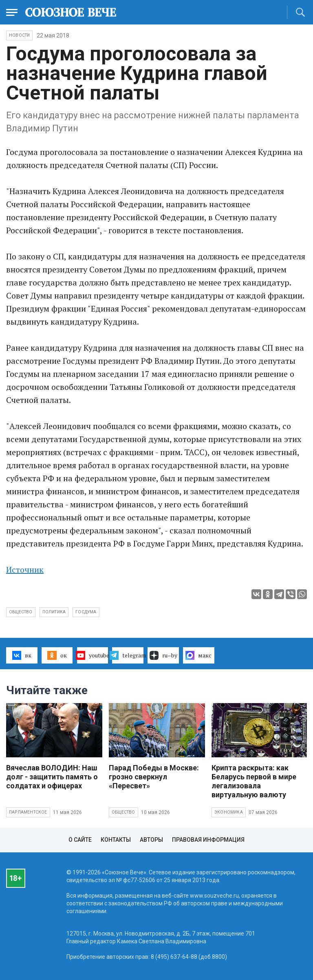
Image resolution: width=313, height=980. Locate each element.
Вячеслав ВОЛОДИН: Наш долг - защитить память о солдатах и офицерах (52, 777)
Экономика (229, 812)
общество (21, 612)
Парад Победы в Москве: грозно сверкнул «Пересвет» (154, 777)
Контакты (116, 840)
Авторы (151, 840)
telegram (128, 655)
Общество (123, 812)
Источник (25, 570)
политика (54, 612)
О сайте (80, 840)
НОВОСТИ (19, 35)
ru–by (163, 655)
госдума (86, 612)
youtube (93, 655)
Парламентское (28, 812)
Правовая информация (208, 840)
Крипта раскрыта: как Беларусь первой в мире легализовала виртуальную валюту (254, 781)
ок (57, 655)
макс (198, 655)
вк (22, 655)
